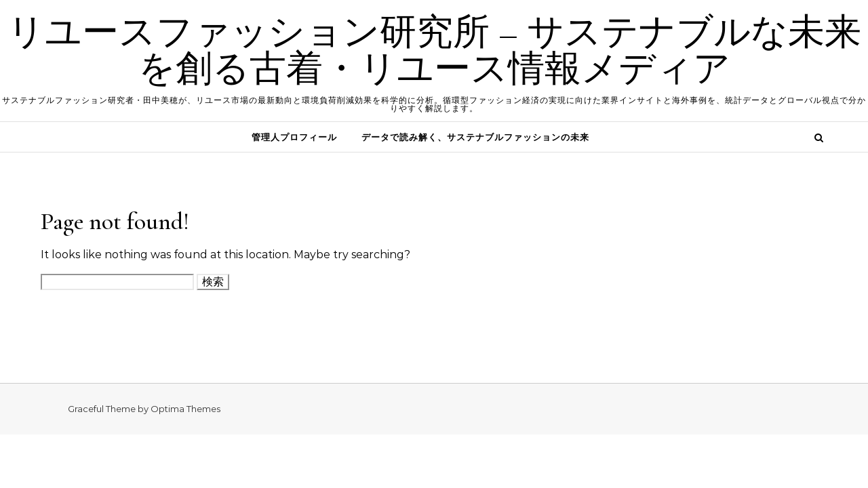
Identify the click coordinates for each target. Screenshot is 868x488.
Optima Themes (185, 409)
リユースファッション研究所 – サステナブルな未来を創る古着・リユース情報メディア (434, 50)
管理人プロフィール (294, 137)
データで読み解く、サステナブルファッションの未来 (475, 137)
